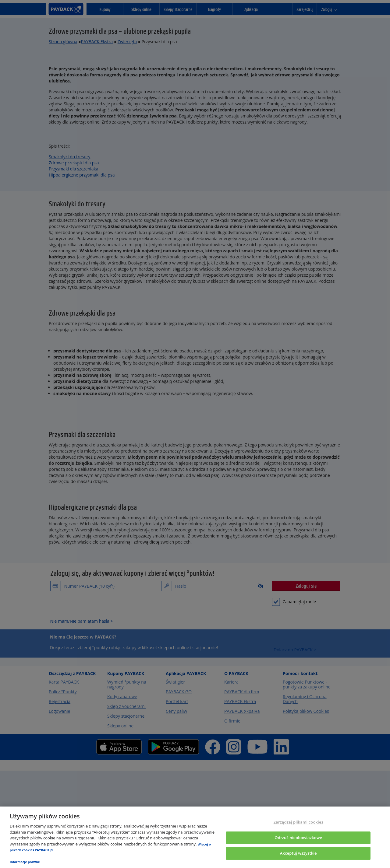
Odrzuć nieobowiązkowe (298, 838)
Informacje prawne (25, 862)
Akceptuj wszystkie (298, 853)
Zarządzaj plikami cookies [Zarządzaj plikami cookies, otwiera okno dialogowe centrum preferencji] (298, 822)
